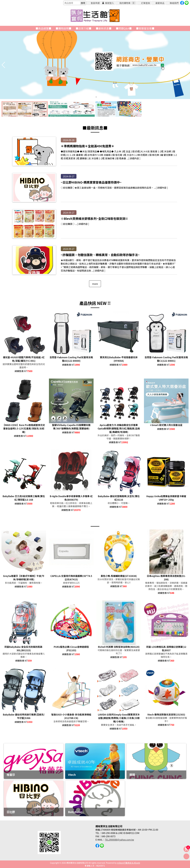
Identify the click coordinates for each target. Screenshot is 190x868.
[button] (94, 97)
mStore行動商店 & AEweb (129, 863)
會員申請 (95, 3)
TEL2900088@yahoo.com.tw (119, 840)
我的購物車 (127, 3)
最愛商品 (160, 3)
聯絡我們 (174, 3)
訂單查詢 (145, 3)
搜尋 (83, 3)
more (95, 284)
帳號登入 (109, 3)
